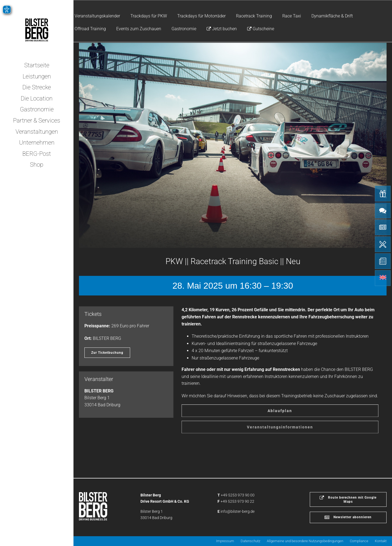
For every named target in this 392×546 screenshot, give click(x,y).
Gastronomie (184, 29)
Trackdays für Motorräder (201, 16)
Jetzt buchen (222, 29)
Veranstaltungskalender (97, 16)
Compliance (359, 541)
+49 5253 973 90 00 (238, 495)
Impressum (225, 541)
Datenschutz (250, 541)
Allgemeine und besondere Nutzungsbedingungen (305, 541)
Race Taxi (292, 16)
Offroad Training (90, 29)
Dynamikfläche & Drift (332, 16)
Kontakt (381, 541)
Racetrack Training (254, 16)
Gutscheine (261, 29)
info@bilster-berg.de (238, 511)
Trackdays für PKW (149, 16)
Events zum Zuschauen (139, 29)
